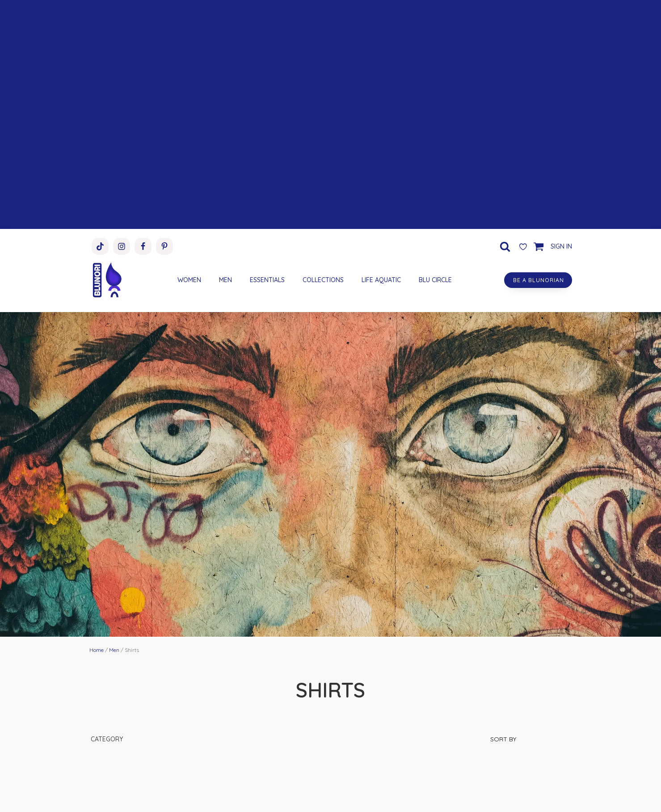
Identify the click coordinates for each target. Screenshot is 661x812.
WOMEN (188, 280)
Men (114, 650)
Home (97, 650)
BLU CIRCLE (434, 280)
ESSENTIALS (266, 280)
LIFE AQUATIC (380, 280)
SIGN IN (561, 246)
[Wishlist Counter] (523, 246)
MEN (224, 280)
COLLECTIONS (322, 280)
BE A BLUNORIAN (537, 280)
